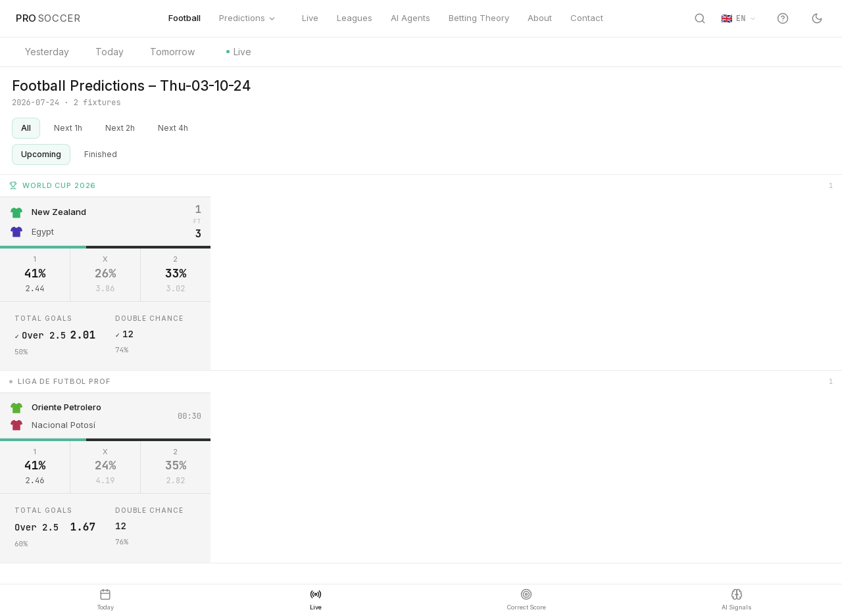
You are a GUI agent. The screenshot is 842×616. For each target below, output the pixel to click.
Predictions (248, 18)
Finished (101, 154)
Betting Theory (479, 18)
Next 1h (68, 128)
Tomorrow (172, 52)
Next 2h (120, 128)
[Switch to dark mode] (817, 18)
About (540, 18)
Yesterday (47, 52)
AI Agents (410, 18)
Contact (587, 18)
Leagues (355, 18)
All (26, 128)
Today (110, 52)
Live (307, 18)
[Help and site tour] (783, 18)
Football (185, 18)
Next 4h (173, 128)
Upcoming (41, 154)
